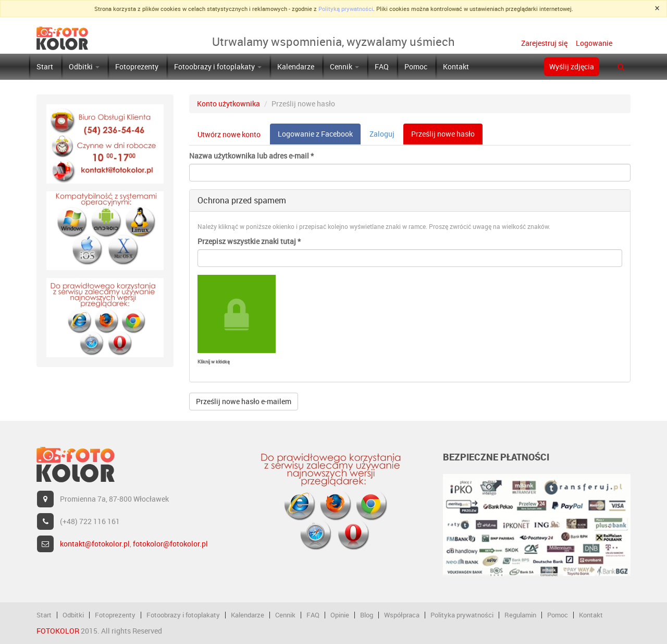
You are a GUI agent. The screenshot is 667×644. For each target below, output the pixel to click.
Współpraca (402, 615)
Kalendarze (296, 66)
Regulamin (520, 615)
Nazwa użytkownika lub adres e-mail (251, 156)
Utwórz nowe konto (229, 134)
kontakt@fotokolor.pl (95, 544)
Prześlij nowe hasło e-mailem (244, 401)
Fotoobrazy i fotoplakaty (218, 66)
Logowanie (593, 43)
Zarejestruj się (544, 43)
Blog (367, 615)
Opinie (340, 615)
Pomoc (416, 66)
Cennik (344, 66)
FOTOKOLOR (58, 631)
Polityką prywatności (346, 9)
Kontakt (456, 66)
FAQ (382, 66)
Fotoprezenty (137, 66)
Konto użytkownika (228, 104)
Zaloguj (382, 134)
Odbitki (84, 66)
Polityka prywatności (462, 615)
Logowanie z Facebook (315, 134)
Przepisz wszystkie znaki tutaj (249, 241)
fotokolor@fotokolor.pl (170, 544)
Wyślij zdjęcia (572, 66)
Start (45, 66)
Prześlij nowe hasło (447, 137)
